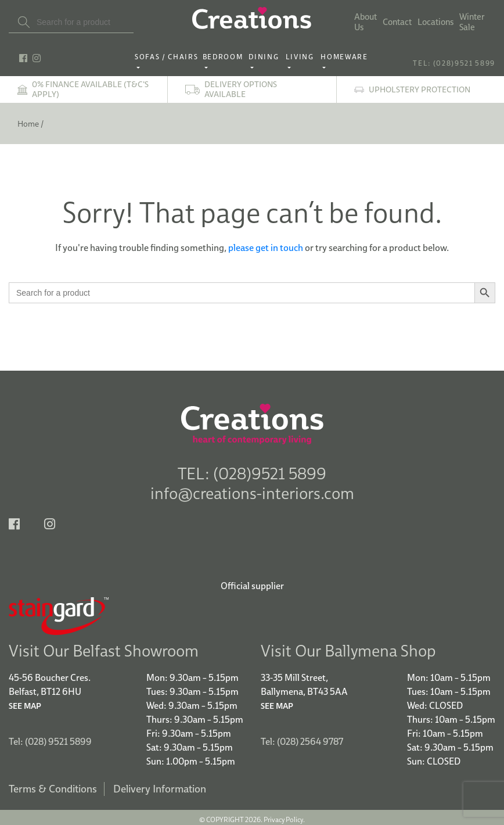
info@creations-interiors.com (252, 493)
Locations (435, 22)
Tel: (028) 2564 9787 (302, 737)
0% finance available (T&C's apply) (90, 89)
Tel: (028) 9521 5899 (50, 737)
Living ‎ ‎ (302, 57)
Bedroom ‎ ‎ (225, 57)
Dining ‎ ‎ (266, 57)
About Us (366, 22)
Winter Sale (472, 22)
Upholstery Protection (420, 90)
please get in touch (266, 247)
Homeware (344, 57)
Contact (397, 22)
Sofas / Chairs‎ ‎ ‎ (168, 57)
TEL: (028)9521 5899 (454, 63)
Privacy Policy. (284, 815)
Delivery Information (160, 785)
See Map (25, 702)
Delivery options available (241, 89)
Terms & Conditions (53, 785)
